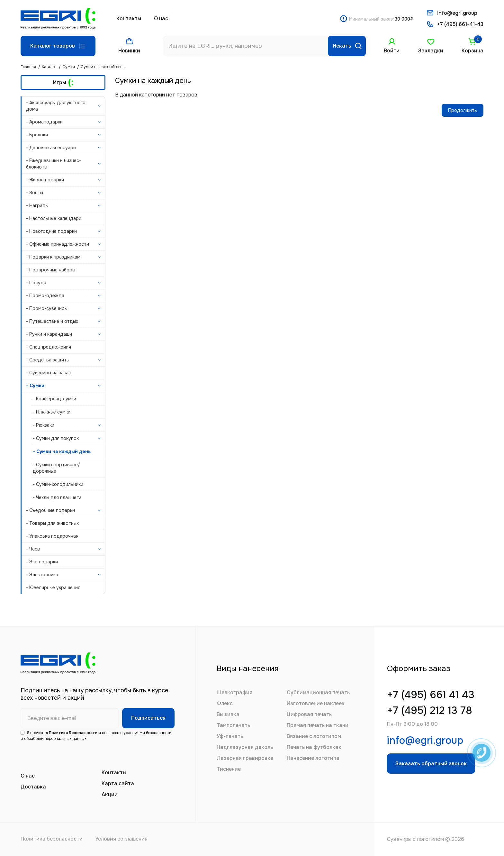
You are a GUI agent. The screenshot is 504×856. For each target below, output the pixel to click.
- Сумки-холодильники (58, 484)
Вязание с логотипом (314, 736)
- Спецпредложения (49, 347)
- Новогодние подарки (51, 231)
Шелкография (234, 692)
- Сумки (35, 386)
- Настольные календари (54, 218)
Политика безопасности (52, 839)
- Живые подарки (45, 180)
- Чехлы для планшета (57, 497)
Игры (63, 83)
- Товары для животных (52, 523)
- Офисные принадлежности (58, 244)
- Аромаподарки (44, 122)
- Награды (37, 205)
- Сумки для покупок (56, 438)
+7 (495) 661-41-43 (460, 25)
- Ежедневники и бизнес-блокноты (54, 164)
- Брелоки (37, 135)
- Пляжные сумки (52, 412)
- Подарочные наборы (51, 270)
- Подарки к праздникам (53, 257)
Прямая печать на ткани (318, 725)
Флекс (225, 703)
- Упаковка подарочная (52, 536)
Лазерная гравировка (245, 758)
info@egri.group (458, 13)
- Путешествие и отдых (52, 321)
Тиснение (229, 769)
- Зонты (35, 193)
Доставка (33, 787)
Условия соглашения (122, 839)
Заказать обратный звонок (431, 765)
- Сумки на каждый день (62, 451)
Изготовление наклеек (316, 703)
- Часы (33, 549)
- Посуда (36, 283)
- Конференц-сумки (54, 399)
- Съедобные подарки (50, 510)
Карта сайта (118, 783)
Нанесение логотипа (313, 758)
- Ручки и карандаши (49, 334)
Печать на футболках (314, 747)
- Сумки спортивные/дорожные (56, 468)
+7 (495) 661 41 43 (431, 695)
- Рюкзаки (44, 425)
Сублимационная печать (318, 692)
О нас (161, 18)
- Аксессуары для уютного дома (56, 106)
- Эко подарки (42, 562)
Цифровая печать (309, 714)
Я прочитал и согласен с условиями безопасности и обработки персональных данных (96, 736)
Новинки (130, 51)
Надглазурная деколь (245, 747)
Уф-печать (230, 736)
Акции (110, 794)
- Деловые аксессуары (51, 148)
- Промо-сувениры (47, 308)
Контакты (129, 18)
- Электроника (42, 575)
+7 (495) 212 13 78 (430, 711)
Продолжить (463, 110)
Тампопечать (233, 725)
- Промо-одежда (45, 296)
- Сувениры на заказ (48, 373)
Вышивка (228, 714)
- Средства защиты (48, 360)
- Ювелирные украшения (53, 587)
